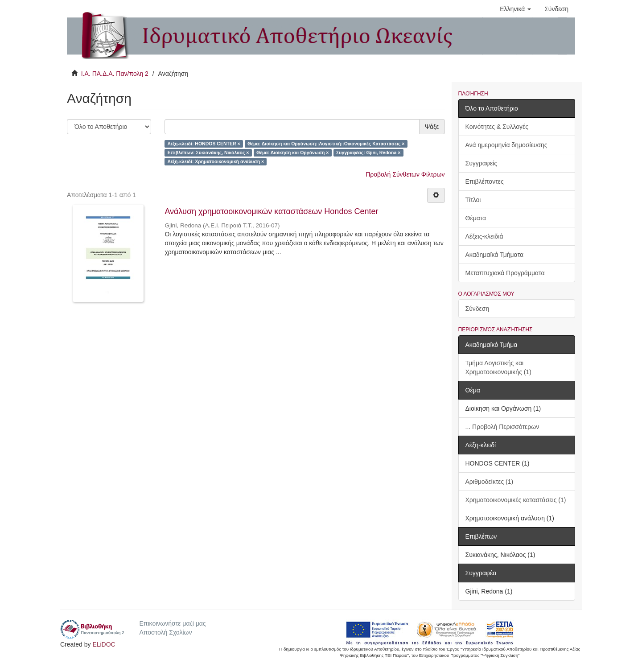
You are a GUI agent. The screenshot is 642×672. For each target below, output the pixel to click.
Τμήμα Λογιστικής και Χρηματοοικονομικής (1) (498, 367)
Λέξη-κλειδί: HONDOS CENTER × (204, 144)
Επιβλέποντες (485, 181)
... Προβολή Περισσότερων (502, 427)
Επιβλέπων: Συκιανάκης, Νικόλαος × (208, 153)
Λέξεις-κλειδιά (484, 236)
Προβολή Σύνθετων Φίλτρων (405, 174)
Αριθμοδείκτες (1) (490, 482)
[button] (515, 9)
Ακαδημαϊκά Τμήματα (495, 255)
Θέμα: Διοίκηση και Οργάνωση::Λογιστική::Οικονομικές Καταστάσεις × (326, 144)
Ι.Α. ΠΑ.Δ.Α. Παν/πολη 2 (115, 74)
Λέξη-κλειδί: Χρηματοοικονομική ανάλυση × (216, 161)
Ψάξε (432, 127)
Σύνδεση (477, 309)
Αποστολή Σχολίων (165, 632)
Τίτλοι (473, 200)
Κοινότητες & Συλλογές (497, 127)
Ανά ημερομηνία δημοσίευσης (506, 145)
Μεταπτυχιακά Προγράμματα (505, 273)
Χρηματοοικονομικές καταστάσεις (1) (516, 500)
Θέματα (476, 218)
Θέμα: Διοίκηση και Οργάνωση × (293, 153)
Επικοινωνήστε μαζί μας (172, 623)
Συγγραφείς (481, 163)
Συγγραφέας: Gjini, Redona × (368, 153)
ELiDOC (104, 644)
